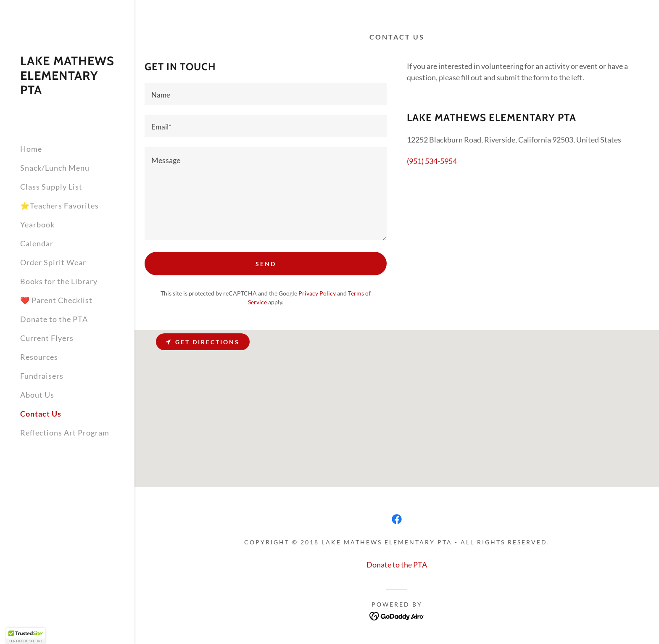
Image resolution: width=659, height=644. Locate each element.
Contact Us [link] (41, 414)
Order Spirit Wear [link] (53, 262)
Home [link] (31, 149)
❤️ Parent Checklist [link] (56, 300)
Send (266, 264)
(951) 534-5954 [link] (432, 161)
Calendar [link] (37, 243)
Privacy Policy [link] (317, 293)
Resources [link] (39, 357)
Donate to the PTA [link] (54, 319)
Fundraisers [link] (42, 376)
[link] (67, 91)
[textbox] (266, 94)
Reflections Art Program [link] (65, 433)
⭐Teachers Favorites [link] (59, 206)
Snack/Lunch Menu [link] (55, 168)
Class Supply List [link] (51, 187)
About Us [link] (37, 395)
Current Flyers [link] (47, 338)
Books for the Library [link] (59, 281)
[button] (26, 636)
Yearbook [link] (37, 224)
